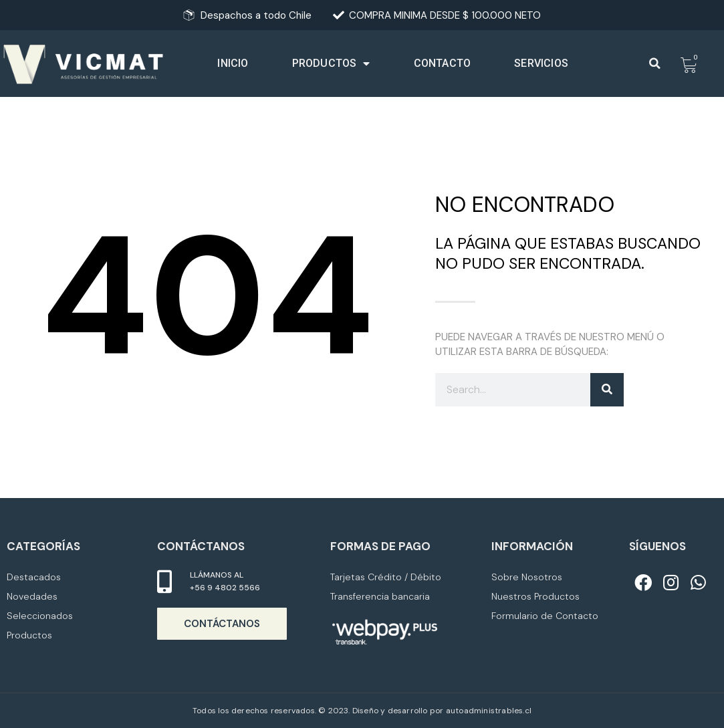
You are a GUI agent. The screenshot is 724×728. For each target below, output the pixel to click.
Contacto (443, 63)
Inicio (233, 63)
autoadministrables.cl (489, 711)
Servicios (541, 63)
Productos (331, 64)
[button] (655, 64)
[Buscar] (607, 390)
